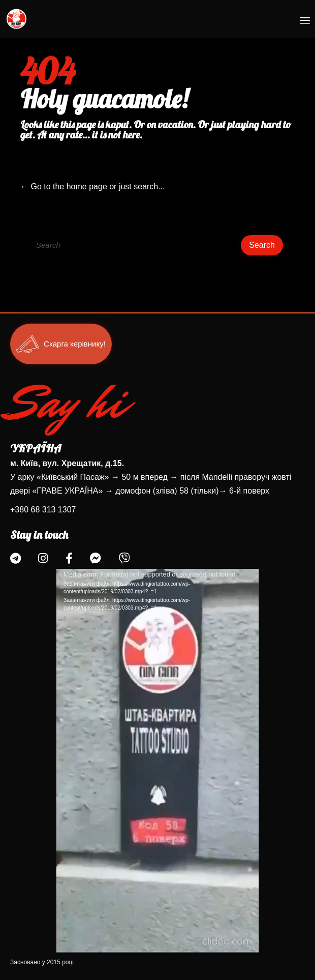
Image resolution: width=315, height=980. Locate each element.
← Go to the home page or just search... (93, 186)
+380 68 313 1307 (43, 510)
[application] (157, 761)
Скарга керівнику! (75, 344)
